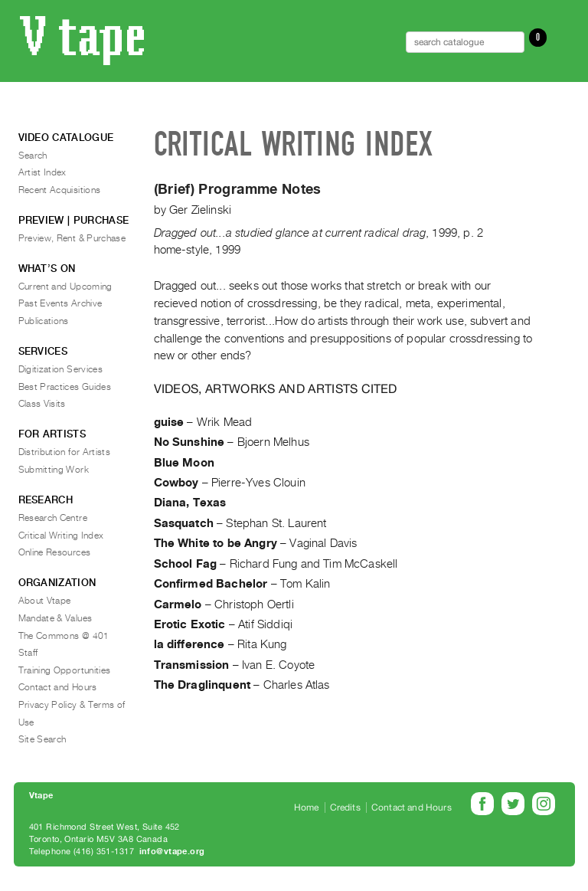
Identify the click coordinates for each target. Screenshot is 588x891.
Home (307, 807)
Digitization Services (61, 369)
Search (33, 156)
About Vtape (45, 601)
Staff (28, 653)
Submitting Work (54, 470)
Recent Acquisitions (60, 190)
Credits (345, 807)
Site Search (42, 739)
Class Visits (42, 404)
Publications (44, 321)
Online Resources (55, 552)
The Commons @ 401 (64, 636)
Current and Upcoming (65, 287)
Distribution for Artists (65, 452)
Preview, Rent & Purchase (72, 238)
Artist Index (42, 172)
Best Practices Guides (65, 387)
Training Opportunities (65, 670)
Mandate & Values (56, 618)
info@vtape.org (172, 852)
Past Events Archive (60, 303)
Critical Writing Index (61, 536)
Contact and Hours (58, 687)
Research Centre (53, 518)
